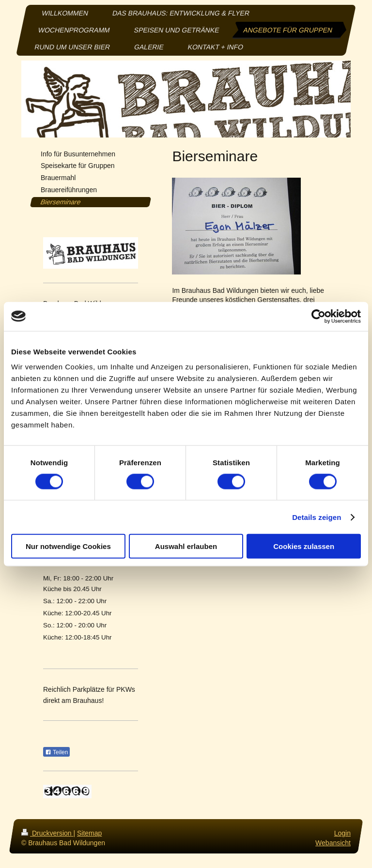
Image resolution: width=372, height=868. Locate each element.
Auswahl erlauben (186, 546)
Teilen (56, 752)
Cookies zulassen (304, 546)
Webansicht (333, 842)
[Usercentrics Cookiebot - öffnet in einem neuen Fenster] (318, 316)
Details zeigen (317, 517)
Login (342, 833)
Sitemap (89, 833)
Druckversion (47, 833)
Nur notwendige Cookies (68, 546)
